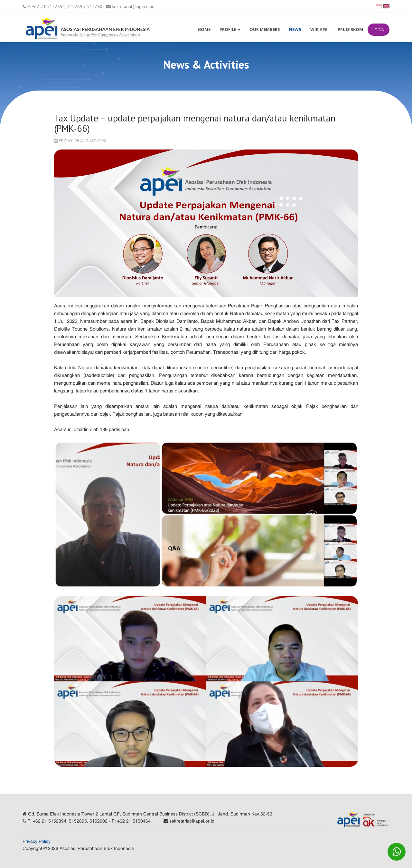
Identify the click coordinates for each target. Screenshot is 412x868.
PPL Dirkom (350, 29)
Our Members (265, 29)
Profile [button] (230, 29)
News (295, 29)
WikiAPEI (319, 29)
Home (204, 29)
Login (379, 30)
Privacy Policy (37, 841)
